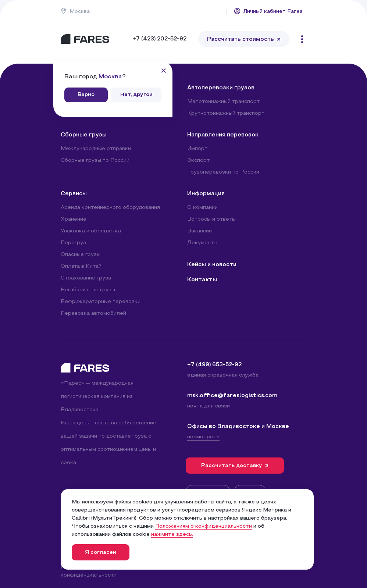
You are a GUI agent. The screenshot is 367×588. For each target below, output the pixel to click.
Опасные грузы (81, 255)
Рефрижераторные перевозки (101, 302)
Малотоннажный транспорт (223, 102)
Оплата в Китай (81, 266)
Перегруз (73, 243)
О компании (202, 208)
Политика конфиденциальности (89, 571)
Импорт (197, 149)
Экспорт (198, 161)
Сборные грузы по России (95, 161)
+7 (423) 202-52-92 (159, 39)
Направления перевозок (223, 135)
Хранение (74, 219)
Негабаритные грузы (88, 290)
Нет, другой (136, 95)
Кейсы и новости (212, 265)
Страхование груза (86, 278)
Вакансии (199, 231)
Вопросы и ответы (211, 219)
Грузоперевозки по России (223, 172)
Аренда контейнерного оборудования (110, 208)
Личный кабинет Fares (268, 11)
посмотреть (203, 437)
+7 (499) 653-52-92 (214, 365)
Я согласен (101, 553)
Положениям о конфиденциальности (204, 526)
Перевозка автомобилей (93, 313)
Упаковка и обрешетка (91, 231)
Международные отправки (96, 149)
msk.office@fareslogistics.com (232, 396)
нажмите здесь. (172, 534)
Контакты (202, 280)
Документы (202, 243)
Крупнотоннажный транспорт (226, 113)
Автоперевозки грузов (221, 88)
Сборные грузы (84, 135)
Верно (86, 95)
